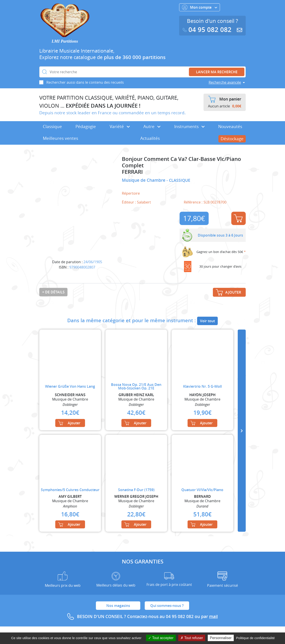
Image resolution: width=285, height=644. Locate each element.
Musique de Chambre (144, 180)
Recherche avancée (225, 82)
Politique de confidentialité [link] (255, 638)
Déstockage (232, 139)
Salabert (144, 202)
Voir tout (207, 321)
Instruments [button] (189, 126)
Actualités (150, 138)
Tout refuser (192, 638)
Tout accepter (161, 638)
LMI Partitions (65, 41)
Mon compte (200, 7)
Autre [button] (152, 126)
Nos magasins (118, 606)
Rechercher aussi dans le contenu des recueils (85, 82)
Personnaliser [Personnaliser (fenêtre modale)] (221, 638)
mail (213, 616)
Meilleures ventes (60, 138)
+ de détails (53, 292)
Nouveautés (230, 126)
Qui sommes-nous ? (167, 606)
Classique (52, 126)
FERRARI (132, 172)
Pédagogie (86, 126)
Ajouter (238, 218)
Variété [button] (120, 126)
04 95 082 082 (208, 30)
